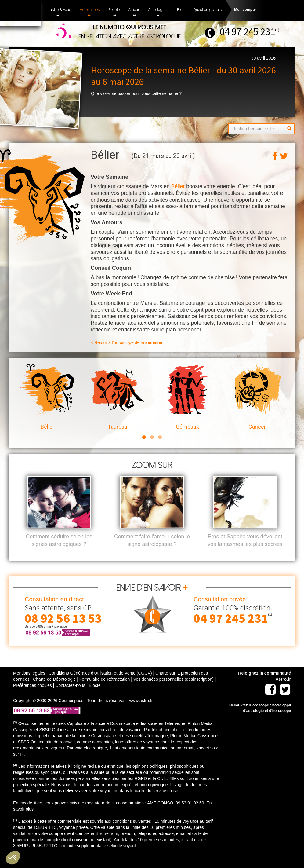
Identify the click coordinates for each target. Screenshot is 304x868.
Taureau (117, 397)
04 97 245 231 (247, 32)
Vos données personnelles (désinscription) (174, 689)
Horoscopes (90, 12)
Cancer (257, 397)
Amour (134, 12)
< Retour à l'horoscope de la (127, 342)
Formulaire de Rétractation (105, 689)
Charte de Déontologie (54, 689)
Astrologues (158, 12)
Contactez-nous (70, 695)
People (114, 12)
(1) (277, 30)
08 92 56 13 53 (63, 628)
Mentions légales (29, 683)
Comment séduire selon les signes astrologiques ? (59, 551)
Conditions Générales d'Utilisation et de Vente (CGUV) (100, 683)
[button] (13, 858)
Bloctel (95, 695)
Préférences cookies (33, 695)
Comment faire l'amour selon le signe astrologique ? (152, 551)
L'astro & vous (59, 12)
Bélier (178, 186)
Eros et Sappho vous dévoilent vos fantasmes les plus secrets (245, 551)
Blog (181, 10)
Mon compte (245, 9)
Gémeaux (187, 397)
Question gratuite (208, 10)
